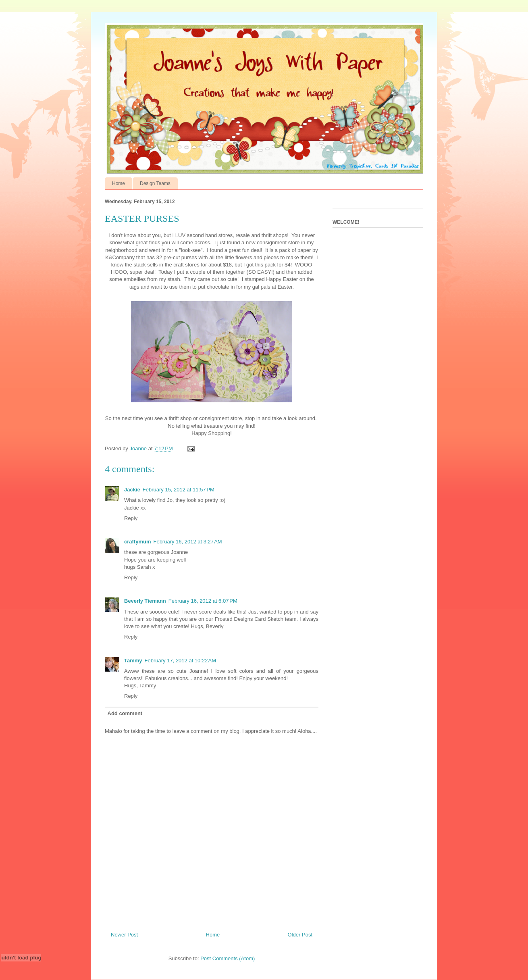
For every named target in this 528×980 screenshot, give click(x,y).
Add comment (125, 713)
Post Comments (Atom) (228, 958)
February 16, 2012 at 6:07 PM (203, 601)
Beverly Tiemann (145, 601)
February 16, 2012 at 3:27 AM (187, 542)
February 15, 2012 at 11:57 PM (179, 490)
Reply (131, 518)
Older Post (300, 935)
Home (118, 183)
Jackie (132, 490)
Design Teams (155, 183)
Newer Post (124, 935)
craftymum (137, 542)
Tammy (133, 661)
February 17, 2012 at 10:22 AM (180, 661)
